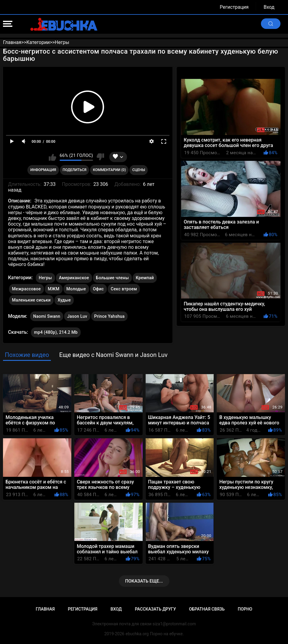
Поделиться (74, 170)
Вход (269, 7)
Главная (45, 609)
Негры (45, 278)
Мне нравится (53, 157)
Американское (74, 278)
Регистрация (234, 7)
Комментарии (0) (109, 170)
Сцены (139, 170)
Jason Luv (77, 315)
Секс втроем (124, 289)
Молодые (76, 289)
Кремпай (145, 278)
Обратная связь (207, 609)
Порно (245, 609)
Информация (43, 170)
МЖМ (54, 289)
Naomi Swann (47, 315)
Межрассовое (26, 289)
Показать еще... (144, 581)
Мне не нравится (100, 157)
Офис (98, 289)
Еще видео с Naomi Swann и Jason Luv (113, 355)
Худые (64, 300)
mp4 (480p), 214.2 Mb (56, 332)
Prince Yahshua (109, 315)
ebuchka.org (137, 634)
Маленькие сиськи (31, 300)
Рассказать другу (155, 609)
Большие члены (112, 278)
